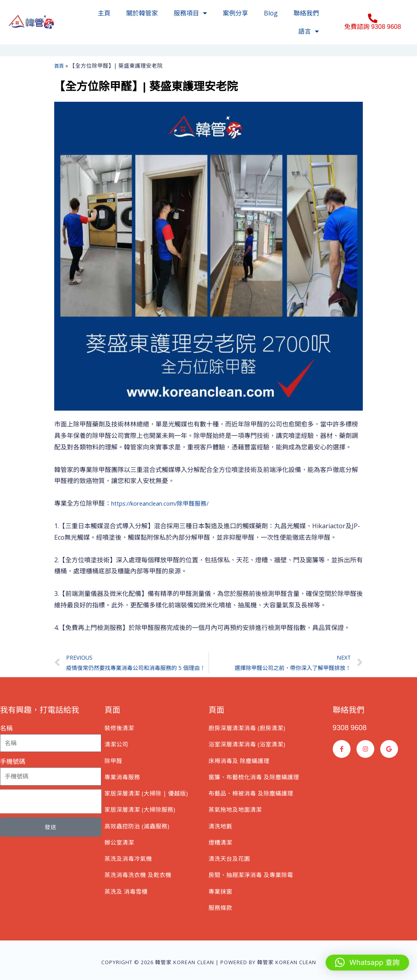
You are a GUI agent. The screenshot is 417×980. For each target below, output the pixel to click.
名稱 (6, 730)
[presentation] (51, 803)
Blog (271, 13)
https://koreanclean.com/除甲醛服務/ (165, 503)
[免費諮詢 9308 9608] (373, 18)
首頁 (60, 66)
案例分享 (235, 13)
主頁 (104, 13)
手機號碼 (13, 763)
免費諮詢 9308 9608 (373, 27)
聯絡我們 (306, 13)
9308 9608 (352, 729)
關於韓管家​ (142, 13)
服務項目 (190, 13)
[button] (367, 963)
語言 (309, 31)
